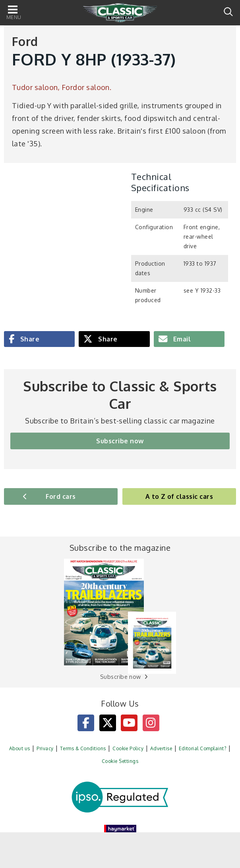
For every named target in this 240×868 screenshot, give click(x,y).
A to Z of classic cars (179, 496)
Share (29, 339)
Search (228, 12)
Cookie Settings (120, 761)
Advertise (161, 748)
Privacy (45, 748)
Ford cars (61, 496)
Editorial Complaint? (203, 748)
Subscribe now (120, 441)
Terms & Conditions (83, 748)
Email (181, 339)
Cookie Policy (128, 748)
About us (20, 748)
